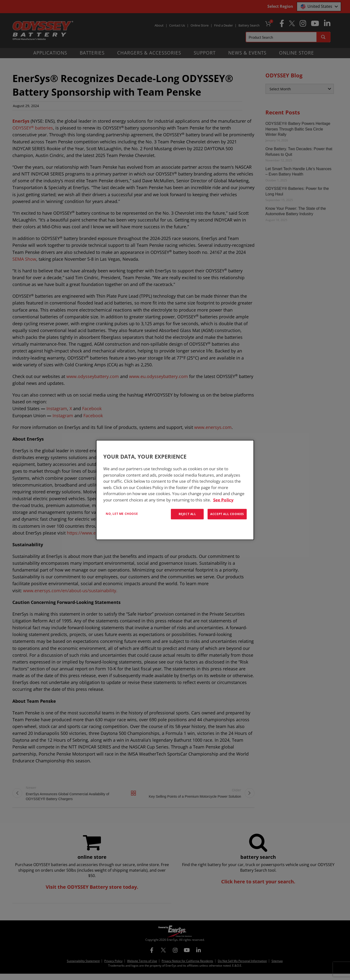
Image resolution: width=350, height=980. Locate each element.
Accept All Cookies (227, 514)
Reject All (187, 514)
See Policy (223, 500)
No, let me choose (122, 514)
